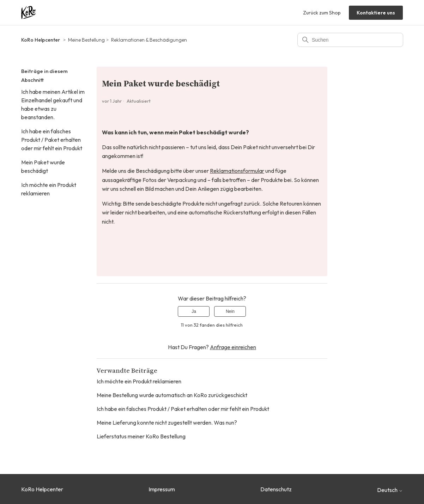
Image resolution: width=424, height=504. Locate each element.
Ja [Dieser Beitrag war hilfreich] (194, 311)
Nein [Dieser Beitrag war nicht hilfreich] (230, 311)
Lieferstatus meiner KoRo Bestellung (141, 436)
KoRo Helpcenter (41, 40)
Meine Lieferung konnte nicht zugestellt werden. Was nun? (167, 423)
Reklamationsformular (237, 171)
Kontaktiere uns (376, 13)
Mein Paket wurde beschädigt (43, 166)
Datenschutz (276, 489)
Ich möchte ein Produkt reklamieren (49, 189)
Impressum (162, 489)
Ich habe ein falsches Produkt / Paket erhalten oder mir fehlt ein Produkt (52, 140)
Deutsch (390, 490)
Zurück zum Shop (322, 13)
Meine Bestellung (86, 40)
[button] (212, 237)
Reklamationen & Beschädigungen (149, 40)
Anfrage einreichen (233, 347)
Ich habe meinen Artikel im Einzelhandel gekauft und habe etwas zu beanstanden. (53, 104)
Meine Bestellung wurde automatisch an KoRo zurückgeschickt (172, 395)
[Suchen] (350, 40)
